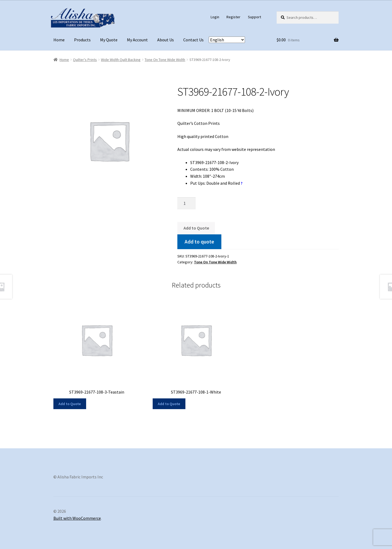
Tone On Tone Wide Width (165, 60)
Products (82, 40)
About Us (166, 40)
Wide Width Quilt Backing (121, 60)
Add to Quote (196, 228)
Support (254, 17)
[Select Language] (227, 40)
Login (215, 17)
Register (233, 17)
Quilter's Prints (85, 60)
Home (59, 40)
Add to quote (199, 242)
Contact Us (193, 40)
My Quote (109, 40)
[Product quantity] (186, 203)
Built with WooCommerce (77, 518)
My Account (137, 40)
